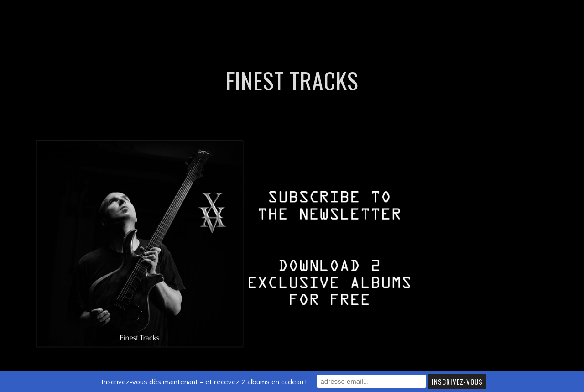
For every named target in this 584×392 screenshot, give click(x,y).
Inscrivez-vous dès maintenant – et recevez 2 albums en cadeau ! (204, 382)
